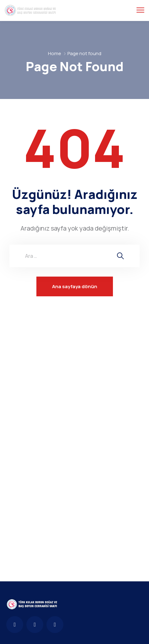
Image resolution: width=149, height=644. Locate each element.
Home (55, 53)
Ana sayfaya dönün (75, 286)
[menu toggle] (140, 10)
